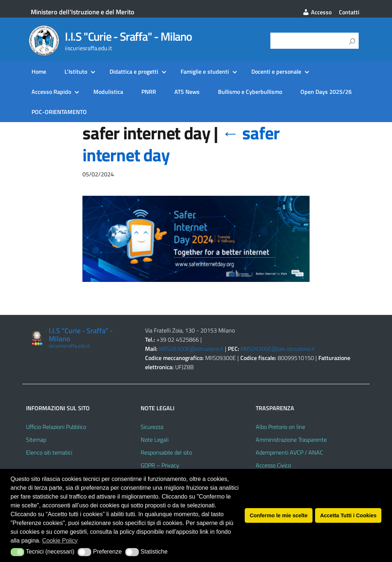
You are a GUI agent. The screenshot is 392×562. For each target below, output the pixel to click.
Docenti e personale (276, 71)
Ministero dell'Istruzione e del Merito (83, 12)
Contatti (349, 12)
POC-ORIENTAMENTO (59, 112)
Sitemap (36, 440)
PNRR (149, 92)
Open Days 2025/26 (326, 92)
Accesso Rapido (51, 92)
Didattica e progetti (134, 71)
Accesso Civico (273, 465)
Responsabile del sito (166, 452)
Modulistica (108, 92)
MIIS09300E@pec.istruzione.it (278, 349)
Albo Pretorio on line (280, 427)
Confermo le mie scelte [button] (279, 515)
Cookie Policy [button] (60, 541)
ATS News (187, 92)
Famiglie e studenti (205, 71)
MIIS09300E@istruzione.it (191, 349)
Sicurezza (152, 427)
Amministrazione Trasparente (291, 440)
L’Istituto (76, 71)
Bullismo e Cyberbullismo (250, 92)
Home (39, 71)
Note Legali (155, 440)
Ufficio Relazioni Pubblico (56, 427)
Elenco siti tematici (49, 452)
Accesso (317, 12)
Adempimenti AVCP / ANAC (289, 452)
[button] (17, 552)
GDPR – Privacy (160, 465)
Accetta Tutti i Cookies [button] (348, 515)
